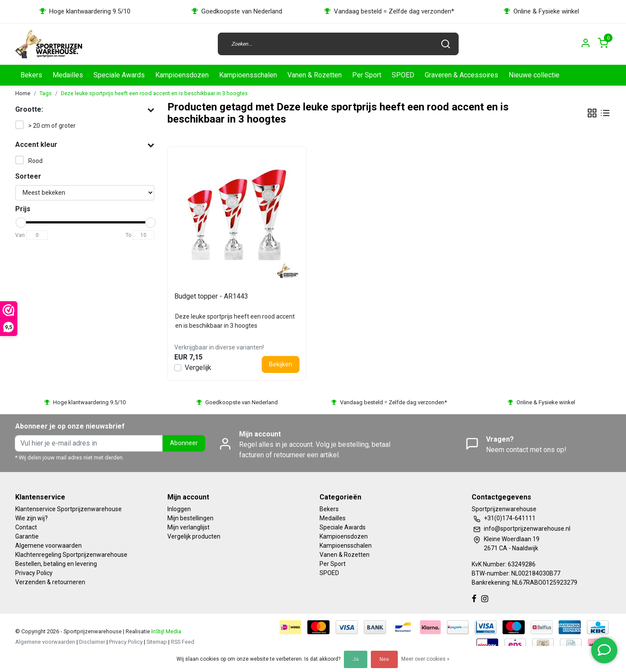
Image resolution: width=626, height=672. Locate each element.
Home (23, 93)
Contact (26, 527)
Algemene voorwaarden (48, 546)
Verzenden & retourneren (50, 582)
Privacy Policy (34, 573)
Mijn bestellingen (190, 518)
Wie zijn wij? (32, 518)
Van (20, 235)
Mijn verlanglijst (188, 527)
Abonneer (184, 443)
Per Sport (367, 75)
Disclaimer (92, 642)
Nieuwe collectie (534, 75)
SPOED (403, 75)
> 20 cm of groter (52, 126)
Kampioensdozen (182, 75)
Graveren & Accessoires (461, 75)
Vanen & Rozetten (315, 75)
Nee (384, 659)
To (128, 235)
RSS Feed (183, 642)
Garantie (27, 536)
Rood (35, 161)
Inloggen (179, 509)
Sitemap (157, 642)
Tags (46, 93)
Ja (356, 659)
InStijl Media (166, 631)
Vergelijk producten (194, 536)
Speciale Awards (119, 75)
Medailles (68, 75)
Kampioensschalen (248, 75)
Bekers (31, 75)
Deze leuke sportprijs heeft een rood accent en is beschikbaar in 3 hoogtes (154, 93)
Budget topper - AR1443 (211, 296)
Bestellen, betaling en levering (56, 564)
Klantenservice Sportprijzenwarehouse (68, 509)
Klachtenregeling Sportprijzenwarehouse (71, 555)
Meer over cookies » (425, 659)
